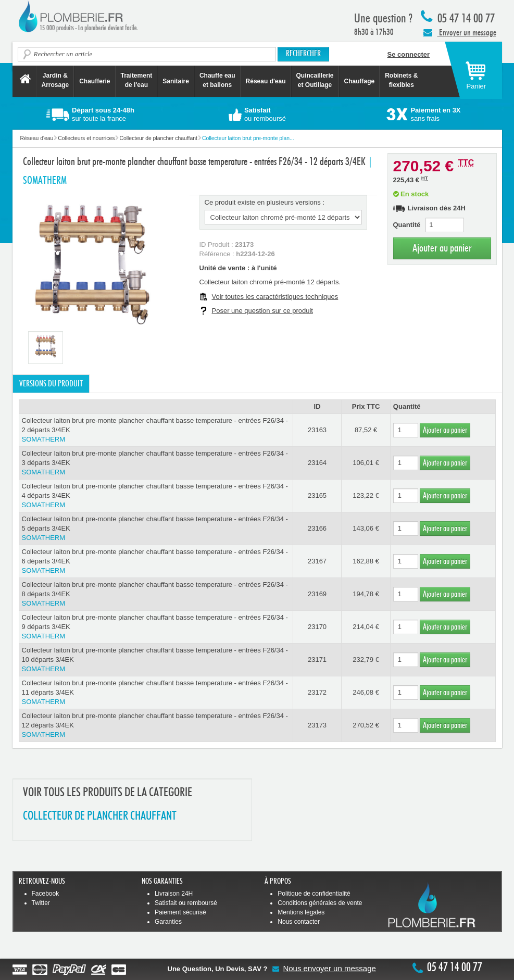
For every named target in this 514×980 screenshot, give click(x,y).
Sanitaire (176, 81)
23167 (317, 561)
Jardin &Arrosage (55, 80)
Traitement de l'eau (137, 80)
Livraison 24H (174, 894)
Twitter (41, 903)
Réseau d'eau (266, 81)
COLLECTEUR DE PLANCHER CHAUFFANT (100, 816)
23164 (317, 463)
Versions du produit (51, 384)
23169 (317, 594)
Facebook (46, 894)
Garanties (168, 922)
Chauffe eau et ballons (217, 80)
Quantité (407, 225)
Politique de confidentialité (314, 894)
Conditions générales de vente (320, 903)
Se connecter (409, 54)
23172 (317, 692)
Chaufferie (95, 81)
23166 (317, 528)
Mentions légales (301, 912)
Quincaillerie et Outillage (315, 80)
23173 (317, 725)
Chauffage (360, 81)
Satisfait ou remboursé (186, 903)
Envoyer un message (460, 32)
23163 (317, 430)
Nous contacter (299, 922)
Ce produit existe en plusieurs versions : (265, 202)
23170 (317, 627)
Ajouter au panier (442, 248)
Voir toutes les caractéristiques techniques (275, 297)
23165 (317, 495)
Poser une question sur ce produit (262, 311)
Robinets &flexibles (401, 80)
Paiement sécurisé (180, 912)
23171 (317, 659)
